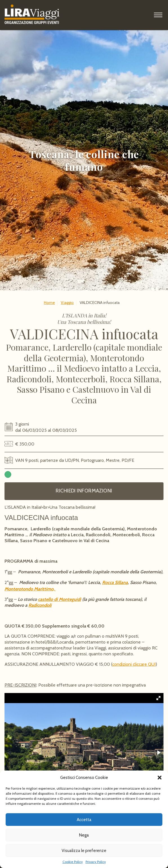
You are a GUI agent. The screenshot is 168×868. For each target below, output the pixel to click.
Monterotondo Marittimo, (30, 589)
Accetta (84, 820)
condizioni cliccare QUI (134, 664)
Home (49, 303)
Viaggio (67, 303)
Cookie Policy (73, 862)
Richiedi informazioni (84, 491)
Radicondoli (40, 605)
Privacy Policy (96, 862)
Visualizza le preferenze (84, 851)
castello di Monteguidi (60, 599)
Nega (84, 835)
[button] (160, 778)
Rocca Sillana (115, 582)
